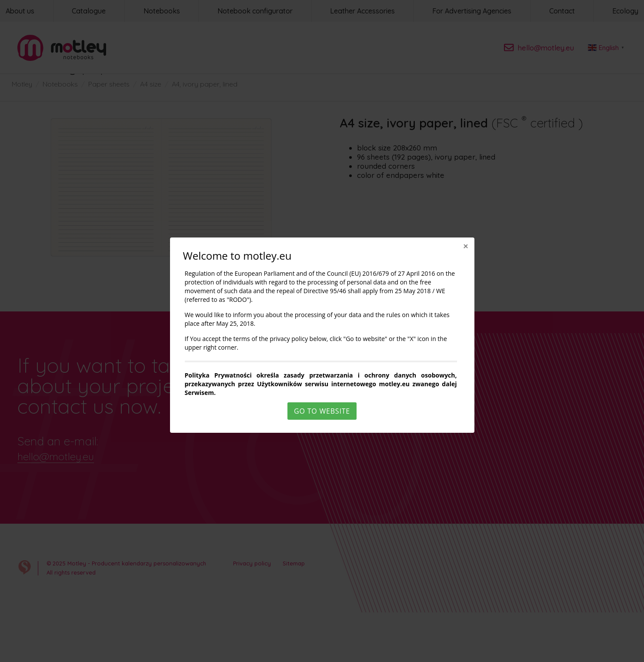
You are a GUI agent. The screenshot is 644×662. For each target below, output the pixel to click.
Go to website (322, 411)
